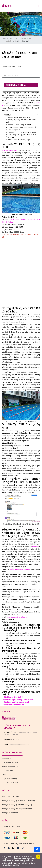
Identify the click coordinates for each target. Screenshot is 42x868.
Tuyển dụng (6, 774)
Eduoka (5, 38)
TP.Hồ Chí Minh (27, 38)
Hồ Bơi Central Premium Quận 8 (16, 702)
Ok (38, 857)
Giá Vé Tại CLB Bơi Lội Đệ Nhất (19, 125)
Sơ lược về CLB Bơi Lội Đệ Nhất (19, 117)
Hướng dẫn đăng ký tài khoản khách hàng (19, 800)
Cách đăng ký (7, 770)
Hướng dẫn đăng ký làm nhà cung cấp (17, 805)
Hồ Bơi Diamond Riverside (13, 705)
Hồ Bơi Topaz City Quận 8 (13, 697)
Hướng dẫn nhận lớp (10, 813)
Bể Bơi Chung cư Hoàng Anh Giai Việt (18, 700)
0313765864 (16, 740)
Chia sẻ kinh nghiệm (10, 762)
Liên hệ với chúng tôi (10, 766)
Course (14, 38)
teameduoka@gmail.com (17, 617)
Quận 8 (8, 41)
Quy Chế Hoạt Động (10, 778)
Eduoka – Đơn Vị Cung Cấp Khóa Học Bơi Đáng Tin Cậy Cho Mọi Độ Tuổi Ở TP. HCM (21, 135)
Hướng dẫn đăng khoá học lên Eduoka (17, 809)
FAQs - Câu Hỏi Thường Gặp (19, 140)
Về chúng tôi (7, 758)
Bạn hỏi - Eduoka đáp (10, 796)
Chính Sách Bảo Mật (10, 783)
